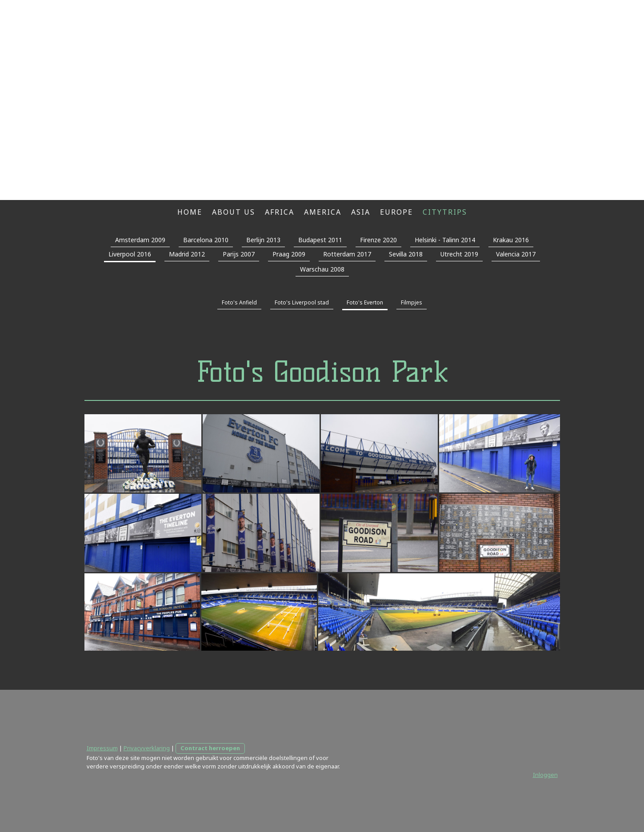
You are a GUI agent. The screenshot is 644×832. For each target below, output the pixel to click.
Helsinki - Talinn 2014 (445, 240)
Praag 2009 (289, 254)
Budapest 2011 (320, 240)
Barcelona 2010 (206, 240)
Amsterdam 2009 (140, 240)
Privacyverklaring (147, 748)
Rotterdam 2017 (347, 254)
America (323, 212)
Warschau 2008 (322, 269)
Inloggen (545, 775)
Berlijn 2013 (263, 240)
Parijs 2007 (239, 254)
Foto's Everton (365, 302)
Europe (396, 212)
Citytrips (445, 212)
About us (234, 212)
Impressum (102, 748)
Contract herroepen (210, 748)
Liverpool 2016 (130, 254)
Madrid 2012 (187, 254)
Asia (361, 212)
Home (190, 212)
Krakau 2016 (511, 240)
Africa (280, 212)
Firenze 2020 (378, 240)
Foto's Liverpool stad (302, 302)
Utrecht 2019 (459, 254)
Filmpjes (412, 302)
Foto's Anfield (239, 302)
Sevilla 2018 (406, 254)
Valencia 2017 (516, 254)
